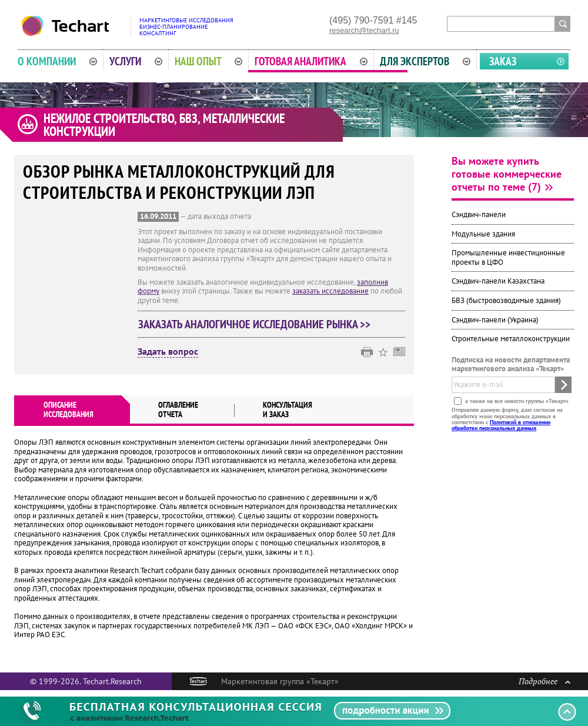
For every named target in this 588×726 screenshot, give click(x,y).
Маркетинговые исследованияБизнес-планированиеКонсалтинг (186, 27)
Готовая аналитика (311, 61)
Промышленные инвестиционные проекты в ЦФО (508, 257)
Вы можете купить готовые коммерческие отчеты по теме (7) (507, 174)
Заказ (503, 61)
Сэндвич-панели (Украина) (495, 320)
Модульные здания (483, 234)
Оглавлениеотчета (178, 409)
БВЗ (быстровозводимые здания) (506, 300)
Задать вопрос (168, 352)
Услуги (136, 61)
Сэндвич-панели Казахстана (498, 281)
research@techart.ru (364, 30)
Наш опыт (209, 61)
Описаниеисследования (69, 409)
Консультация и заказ (288, 409)
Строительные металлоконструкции (511, 339)
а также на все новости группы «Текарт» (516, 401)
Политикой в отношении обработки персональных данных (501, 425)
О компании (57, 61)
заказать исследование (330, 291)
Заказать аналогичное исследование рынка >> (254, 324)
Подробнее (544, 681)
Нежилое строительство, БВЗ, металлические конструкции (164, 125)
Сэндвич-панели (479, 214)
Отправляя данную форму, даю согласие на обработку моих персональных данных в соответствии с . (507, 419)
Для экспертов (425, 61)
